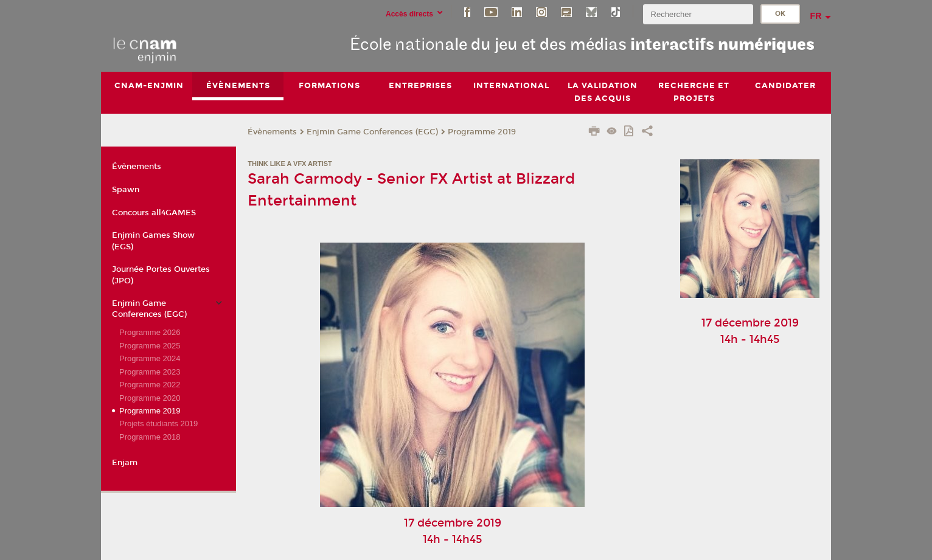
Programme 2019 (482, 132)
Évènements (272, 132)
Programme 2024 (150, 358)
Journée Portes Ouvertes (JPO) (161, 275)
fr (816, 16)
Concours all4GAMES (154, 213)
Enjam (125, 463)
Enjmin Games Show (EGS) (153, 241)
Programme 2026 (150, 332)
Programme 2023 (150, 372)
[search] (698, 14)
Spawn (126, 190)
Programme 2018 (150, 437)
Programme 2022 (150, 385)
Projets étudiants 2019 (158, 424)
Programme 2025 (150, 346)
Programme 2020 (150, 398)
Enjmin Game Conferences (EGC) (372, 132)
